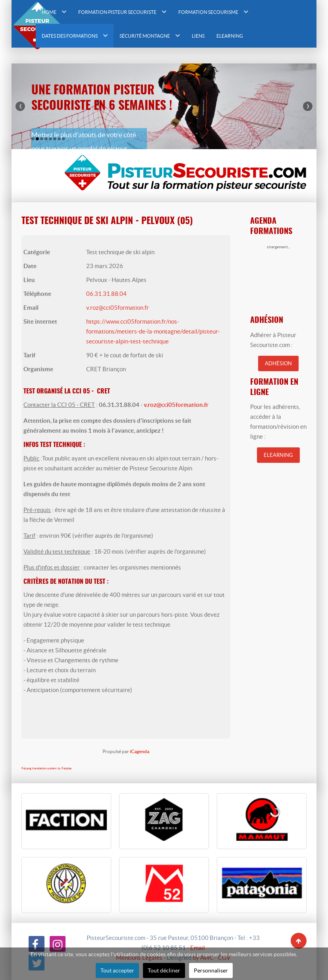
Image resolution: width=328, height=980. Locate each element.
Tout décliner (164, 970)
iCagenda (140, 751)
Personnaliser (211, 970)
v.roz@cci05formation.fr (118, 308)
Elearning (278, 455)
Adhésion (278, 363)
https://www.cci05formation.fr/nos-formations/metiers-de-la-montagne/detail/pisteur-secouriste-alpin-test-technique (153, 331)
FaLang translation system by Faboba (46, 768)
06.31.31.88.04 (106, 294)
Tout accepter (117, 970)
